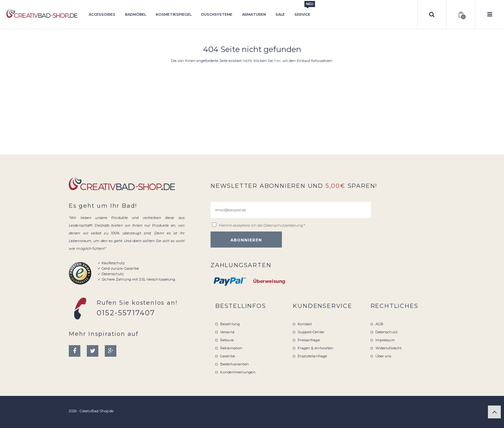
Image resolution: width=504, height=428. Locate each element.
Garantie (228, 356)
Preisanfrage (309, 340)
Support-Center (311, 332)
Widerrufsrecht (389, 348)
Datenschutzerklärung (283, 225)
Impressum (385, 340)
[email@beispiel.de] (291, 210)
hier (277, 61)
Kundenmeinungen (238, 372)
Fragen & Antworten (315, 348)
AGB (379, 324)
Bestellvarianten (234, 364)
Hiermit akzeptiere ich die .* (262, 225)
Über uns (383, 356)
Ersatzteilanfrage (312, 356)
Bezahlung (230, 324)
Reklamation (231, 348)
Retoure (227, 340)
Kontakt (305, 324)
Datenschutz (387, 332)
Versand (227, 332)
